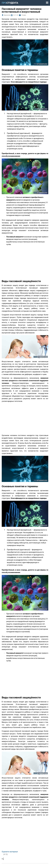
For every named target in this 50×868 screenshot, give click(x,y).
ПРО (10, 3)
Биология (7, 15)
